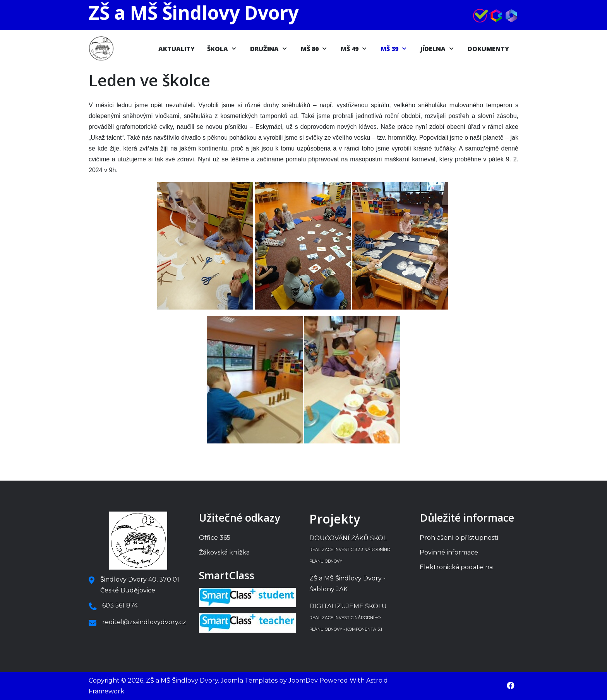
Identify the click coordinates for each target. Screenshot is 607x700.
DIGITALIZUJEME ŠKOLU (348, 617)
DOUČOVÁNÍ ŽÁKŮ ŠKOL (350, 549)
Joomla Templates (249, 680)
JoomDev (303, 680)
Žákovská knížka (224, 552)
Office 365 (215, 538)
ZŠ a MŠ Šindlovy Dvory (194, 13)
